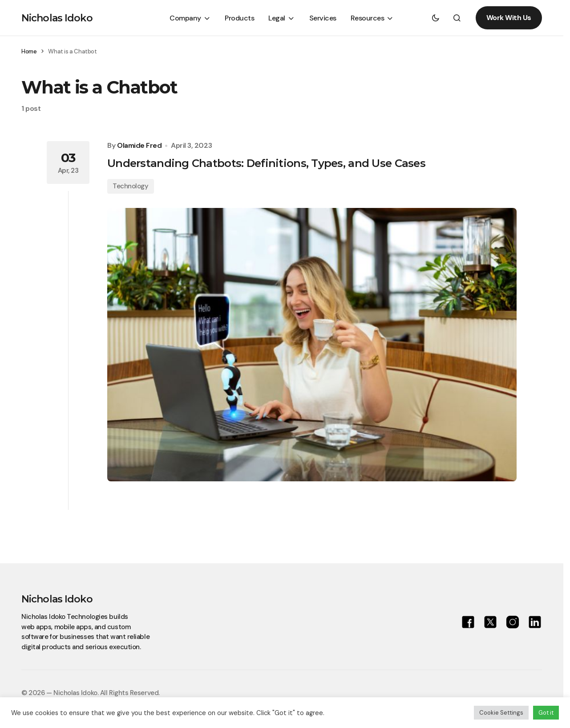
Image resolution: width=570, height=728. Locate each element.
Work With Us (509, 18)
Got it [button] (546, 713)
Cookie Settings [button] (501, 713)
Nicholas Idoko (57, 18)
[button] (436, 18)
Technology (131, 186)
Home (29, 51)
